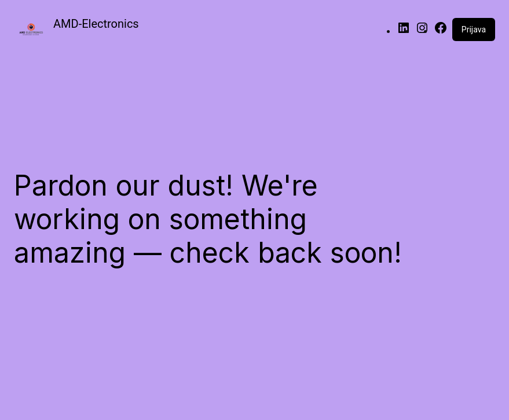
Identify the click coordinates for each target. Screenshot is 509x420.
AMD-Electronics (96, 24)
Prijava (474, 30)
